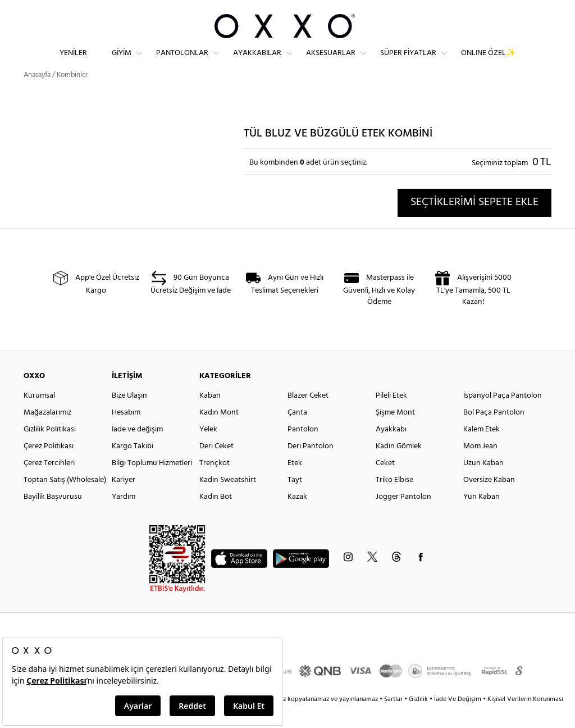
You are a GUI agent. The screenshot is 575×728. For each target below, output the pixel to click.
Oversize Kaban (489, 500)
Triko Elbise (394, 500)
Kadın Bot (216, 517)
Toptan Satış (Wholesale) (65, 500)
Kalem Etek (482, 450)
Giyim (122, 62)
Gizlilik (419, 720)
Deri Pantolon (311, 467)
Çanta (297, 433)
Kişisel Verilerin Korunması (525, 720)
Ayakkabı (391, 450)
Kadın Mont (219, 433)
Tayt (295, 500)
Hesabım (126, 433)
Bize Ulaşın (129, 416)
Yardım (124, 517)
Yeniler (73, 62)
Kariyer (124, 500)
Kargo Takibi (133, 467)
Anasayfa (37, 95)
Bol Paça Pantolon (494, 433)
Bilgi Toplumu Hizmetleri (152, 483)
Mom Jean (480, 467)
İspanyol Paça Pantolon (503, 416)
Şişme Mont (395, 433)
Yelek (208, 450)
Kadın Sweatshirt (228, 500)
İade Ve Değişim (458, 720)
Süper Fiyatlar (408, 62)
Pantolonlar (182, 62)
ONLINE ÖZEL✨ (488, 62)
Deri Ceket (216, 467)
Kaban (210, 416)
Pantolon (303, 450)
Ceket (385, 483)
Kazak (297, 517)
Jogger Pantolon (403, 517)
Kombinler (72, 95)
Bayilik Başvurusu (53, 517)
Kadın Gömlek (399, 467)
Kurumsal (39, 416)
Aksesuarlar (331, 62)
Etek (295, 483)
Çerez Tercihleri (49, 483)
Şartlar (394, 720)
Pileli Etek (391, 416)
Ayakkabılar (257, 62)
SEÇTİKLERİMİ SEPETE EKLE (474, 222)
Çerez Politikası (49, 467)
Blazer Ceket (308, 416)
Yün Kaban (482, 517)
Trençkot (215, 483)
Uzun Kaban (483, 483)
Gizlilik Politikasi (50, 450)
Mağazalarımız (47, 433)
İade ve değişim (137, 450)
